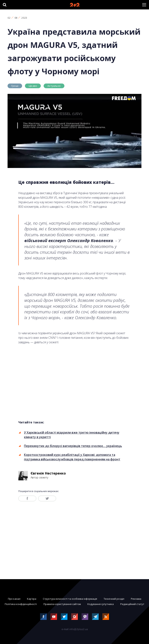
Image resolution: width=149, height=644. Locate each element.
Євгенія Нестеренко (48, 473)
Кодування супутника (101, 604)
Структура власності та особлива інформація (70, 599)
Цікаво (33, 86)
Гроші (15, 86)
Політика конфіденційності (21, 604)
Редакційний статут (132, 604)
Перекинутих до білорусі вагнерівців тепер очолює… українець (73, 446)
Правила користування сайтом (62, 604)
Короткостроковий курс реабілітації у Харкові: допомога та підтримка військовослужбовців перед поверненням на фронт (72, 457)
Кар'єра (32, 599)
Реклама (136, 599)
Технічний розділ (114, 599)
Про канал (14, 599)
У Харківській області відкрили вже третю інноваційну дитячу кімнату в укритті (72, 435)
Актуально (54, 86)
